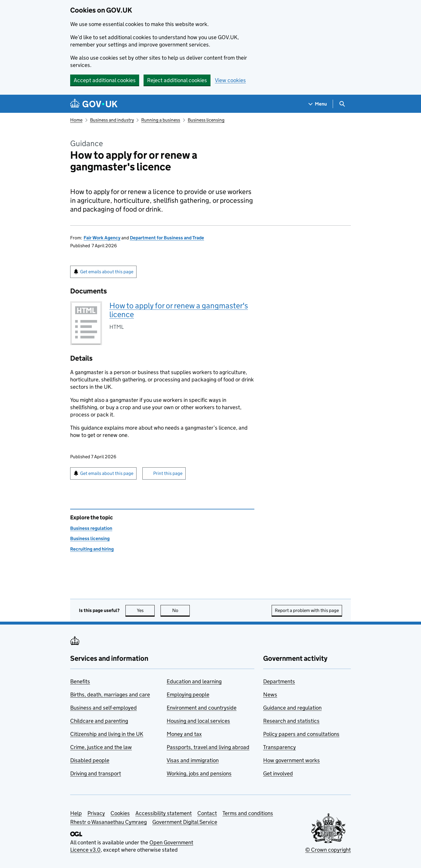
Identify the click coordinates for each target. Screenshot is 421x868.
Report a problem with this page (307, 610)
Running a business (161, 120)
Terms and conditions (248, 813)
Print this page (168, 473)
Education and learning (194, 681)
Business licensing (206, 120)
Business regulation (91, 528)
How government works (291, 760)
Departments (279, 681)
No (181, 610)
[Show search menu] (342, 104)
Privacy (96, 813)
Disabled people (90, 760)
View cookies (230, 80)
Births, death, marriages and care (110, 695)
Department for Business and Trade (167, 238)
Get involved (278, 773)
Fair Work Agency (102, 238)
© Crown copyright (328, 850)
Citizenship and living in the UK (107, 734)
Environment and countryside (202, 708)
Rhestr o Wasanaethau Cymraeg (108, 822)
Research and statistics (291, 721)
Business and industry (112, 120)
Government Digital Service (185, 822)
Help (76, 813)
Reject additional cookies (177, 80)
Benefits (80, 681)
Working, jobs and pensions (199, 773)
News (270, 695)
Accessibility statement (164, 813)
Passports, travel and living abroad (208, 747)
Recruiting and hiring (92, 549)
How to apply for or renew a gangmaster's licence (179, 310)
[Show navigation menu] (318, 104)
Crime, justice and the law (101, 747)
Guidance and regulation (292, 708)
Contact (207, 813)
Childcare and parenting (99, 721)
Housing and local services (198, 721)
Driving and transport (96, 773)
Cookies (120, 813)
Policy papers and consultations (301, 734)
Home (76, 120)
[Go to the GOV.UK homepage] (94, 104)
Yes (146, 610)
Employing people (188, 695)
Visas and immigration (193, 760)
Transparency (279, 747)
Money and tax (184, 734)
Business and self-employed (103, 708)
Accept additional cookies (105, 80)
